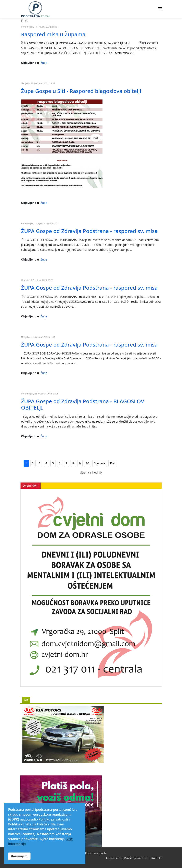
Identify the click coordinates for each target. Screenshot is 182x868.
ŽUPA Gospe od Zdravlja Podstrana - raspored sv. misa (89, 231)
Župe (44, 63)
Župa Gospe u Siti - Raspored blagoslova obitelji (81, 91)
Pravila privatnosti (136, 858)
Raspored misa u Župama (53, 34)
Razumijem (19, 856)
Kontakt (156, 858)
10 (87, 463)
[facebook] (22, 21)
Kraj (113, 463)
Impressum (114, 858)
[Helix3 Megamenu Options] (160, 9)
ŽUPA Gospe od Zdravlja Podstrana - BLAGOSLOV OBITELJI (83, 404)
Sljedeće (100, 463)
